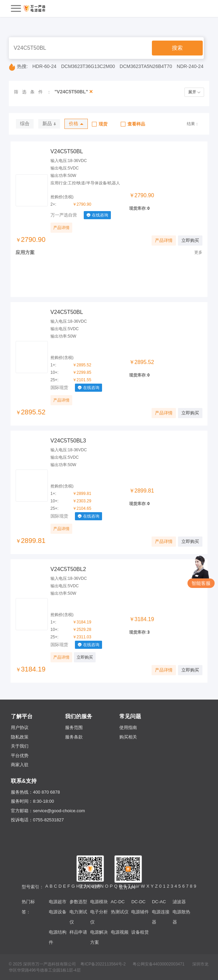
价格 (76, 123)
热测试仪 (120, 912)
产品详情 (61, 228)
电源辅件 (140, 912)
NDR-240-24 (190, 66)
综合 (25, 123)
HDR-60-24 (45, 66)
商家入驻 (20, 765)
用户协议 (20, 727)
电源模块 (99, 902)
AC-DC (118, 902)
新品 (49, 123)
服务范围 (74, 727)
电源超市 (58, 902)
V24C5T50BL (67, 151)
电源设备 (58, 912)
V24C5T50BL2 (68, 569)
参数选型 (78, 902)
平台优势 (20, 756)
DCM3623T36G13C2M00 (88, 66)
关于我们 (20, 746)
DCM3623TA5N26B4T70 (146, 66)
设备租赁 (140, 932)
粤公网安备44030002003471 (158, 964)
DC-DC (138, 902)
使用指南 (128, 727)
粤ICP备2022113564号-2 (103, 964)
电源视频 (120, 932)
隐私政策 (20, 737)
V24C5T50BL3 (68, 441)
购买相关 (128, 737)
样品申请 (78, 932)
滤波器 (179, 902)
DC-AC (159, 902)
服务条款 (74, 737)
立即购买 (190, 240)
